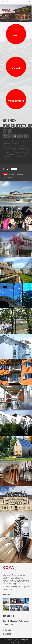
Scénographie (18, 641)
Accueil (5, 641)
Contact (18, 642)
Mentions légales (25, 640)
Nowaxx (20, 640)
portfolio (7, 594)
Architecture (11, 641)
